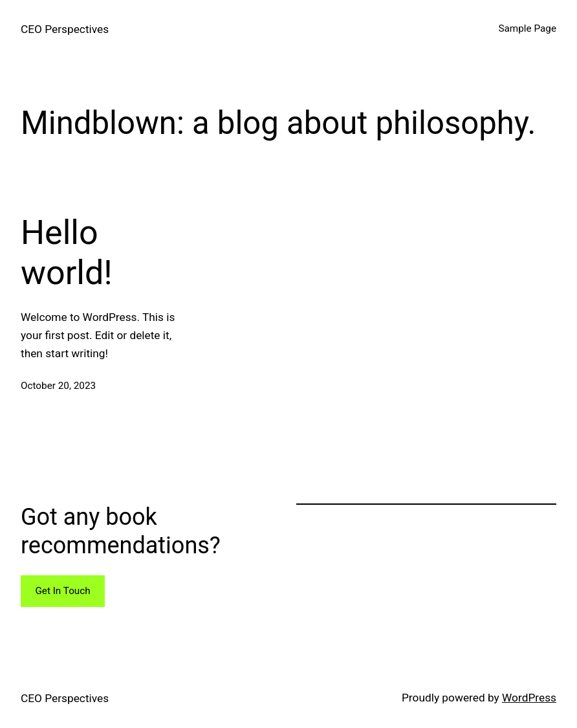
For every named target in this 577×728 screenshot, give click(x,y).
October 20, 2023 (58, 386)
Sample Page (527, 28)
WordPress (529, 698)
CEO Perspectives (65, 29)
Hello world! (67, 253)
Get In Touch (62, 591)
